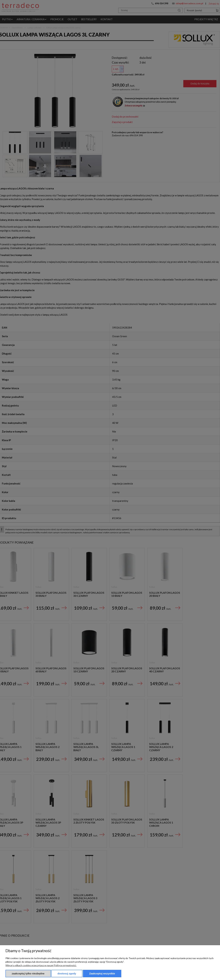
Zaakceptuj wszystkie (102, 973)
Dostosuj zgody (67, 973)
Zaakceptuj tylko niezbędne (28, 973)
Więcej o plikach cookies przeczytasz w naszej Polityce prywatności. (41, 965)
